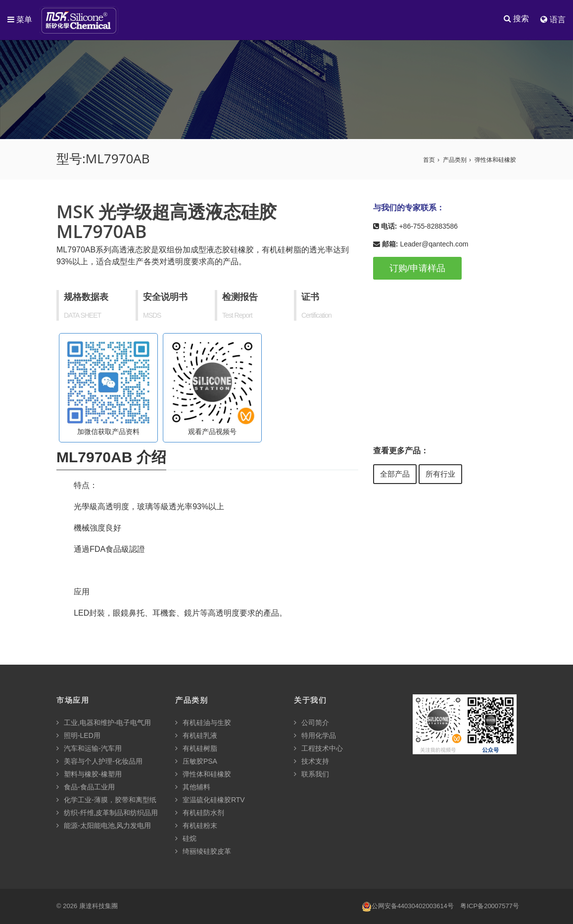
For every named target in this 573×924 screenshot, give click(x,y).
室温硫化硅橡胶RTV (210, 800)
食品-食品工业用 (86, 787)
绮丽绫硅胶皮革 (203, 852)
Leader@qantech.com (434, 244)
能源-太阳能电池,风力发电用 (104, 826)
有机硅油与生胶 (203, 723)
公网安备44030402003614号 (408, 907)
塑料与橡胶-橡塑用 (89, 775)
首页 (429, 160)
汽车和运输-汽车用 (89, 749)
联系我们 (311, 775)
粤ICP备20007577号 (490, 906)
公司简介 (311, 723)
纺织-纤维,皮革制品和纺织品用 (107, 813)
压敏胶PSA (196, 762)
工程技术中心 (318, 749)
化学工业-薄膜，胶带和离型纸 (106, 800)
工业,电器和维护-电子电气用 (104, 723)
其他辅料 (193, 787)
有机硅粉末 (196, 826)
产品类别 (455, 160)
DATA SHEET (82, 316)
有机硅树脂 (196, 749)
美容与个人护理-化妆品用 (99, 762)
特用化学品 (315, 736)
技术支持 (311, 762)
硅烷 (186, 839)
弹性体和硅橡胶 (495, 160)
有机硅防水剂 (200, 813)
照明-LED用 (78, 736)
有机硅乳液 (196, 736)
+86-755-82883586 (428, 227)
